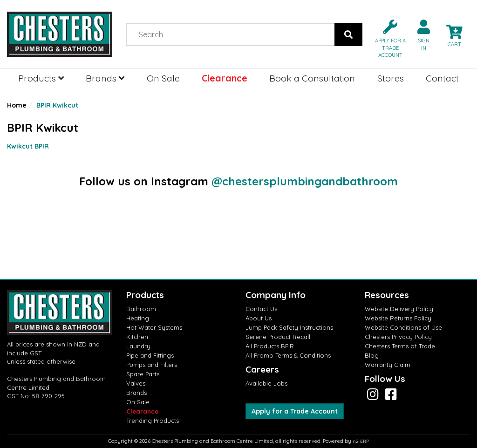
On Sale (163, 78)
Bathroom (141, 309)
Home (17, 105)
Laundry (138, 346)
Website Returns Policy (398, 318)
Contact (442, 78)
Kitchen (137, 337)
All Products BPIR (270, 346)
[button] (387, 38)
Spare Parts (143, 374)
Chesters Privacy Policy (398, 337)
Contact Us (261, 309)
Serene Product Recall (278, 337)
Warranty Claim (388, 365)
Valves (136, 383)
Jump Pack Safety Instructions (289, 327)
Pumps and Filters (152, 365)
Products (41, 78)
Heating (138, 318)
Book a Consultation (312, 78)
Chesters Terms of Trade (400, 346)
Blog (372, 355)
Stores (391, 78)
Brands (105, 78)
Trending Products (153, 421)
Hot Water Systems (154, 327)
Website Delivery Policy (399, 309)
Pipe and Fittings (150, 355)
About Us (259, 318)
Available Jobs (266, 383)
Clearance (225, 78)
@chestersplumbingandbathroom (305, 181)
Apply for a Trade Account (295, 411)
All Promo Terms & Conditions (288, 355)
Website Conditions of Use (403, 327)
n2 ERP (361, 441)
